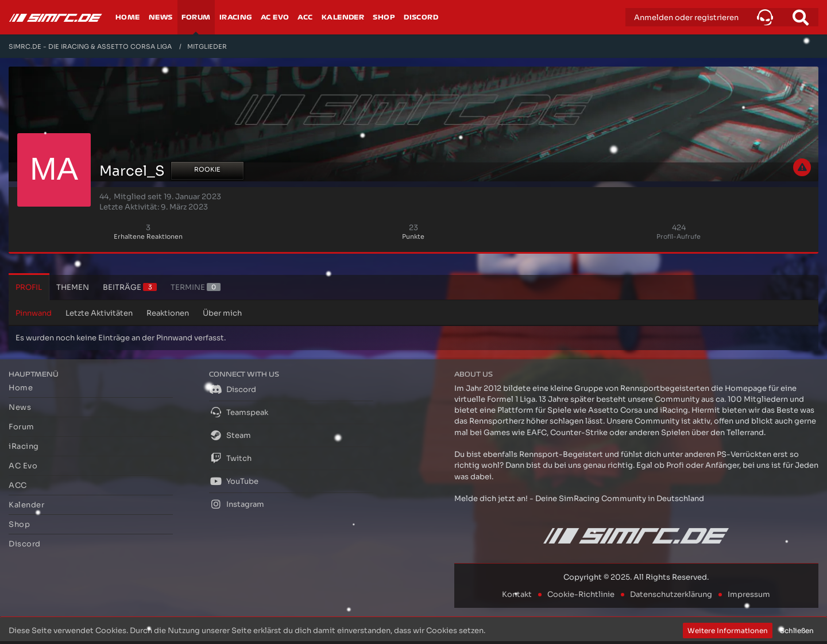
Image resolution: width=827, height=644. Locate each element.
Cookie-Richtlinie (581, 594)
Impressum (749, 594)
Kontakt (517, 594)
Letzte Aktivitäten (99, 313)
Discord (233, 389)
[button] (765, 17)
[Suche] (801, 17)
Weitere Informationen (728, 631)
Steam (230, 435)
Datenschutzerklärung (671, 594)
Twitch (230, 458)
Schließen (797, 631)
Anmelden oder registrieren (686, 18)
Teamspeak (239, 412)
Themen (73, 287)
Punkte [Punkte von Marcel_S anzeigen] (413, 236)
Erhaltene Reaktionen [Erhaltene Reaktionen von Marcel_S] (148, 236)
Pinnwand (34, 313)
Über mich (222, 313)
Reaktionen (168, 313)
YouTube (234, 481)
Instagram (237, 504)
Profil (29, 287)
